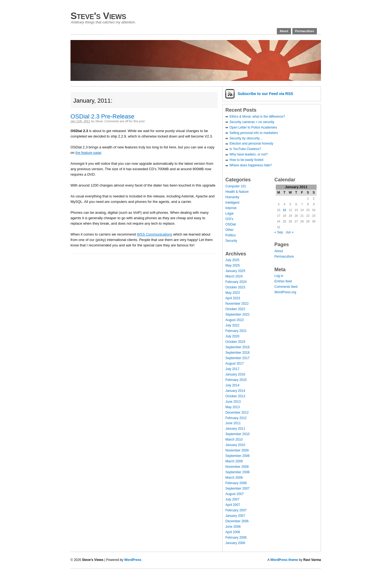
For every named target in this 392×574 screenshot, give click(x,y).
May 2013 (233, 407)
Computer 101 (236, 186)
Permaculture (305, 31)
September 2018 (238, 353)
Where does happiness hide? (251, 165)
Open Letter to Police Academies (253, 127)
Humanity (232, 197)
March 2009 (234, 461)
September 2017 (238, 358)
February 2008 (236, 483)
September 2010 (238, 434)
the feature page (88, 153)
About (284, 31)
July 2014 (232, 385)
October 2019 (235, 342)
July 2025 (232, 260)
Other (229, 230)
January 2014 (235, 391)
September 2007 (238, 488)
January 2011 (235, 429)
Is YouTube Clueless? (245, 149)
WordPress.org (285, 292)
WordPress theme (284, 560)
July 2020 (232, 336)
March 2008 (234, 478)
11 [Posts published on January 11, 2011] (284, 210)
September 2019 (238, 347)
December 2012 (237, 413)
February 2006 (236, 538)
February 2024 (236, 282)
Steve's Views (98, 16)
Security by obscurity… (246, 138)
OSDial (231, 224)
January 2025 (235, 271)
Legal (229, 213)
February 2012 (236, 418)
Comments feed (286, 287)
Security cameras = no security (252, 122)
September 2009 (238, 456)
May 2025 (233, 265)
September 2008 (238, 472)
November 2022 (237, 304)
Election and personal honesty (251, 143)
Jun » (290, 232)
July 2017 (232, 369)
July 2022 (232, 325)
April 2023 (233, 298)
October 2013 (235, 396)
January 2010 (235, 445)
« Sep (279, 232)
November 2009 (237, 450)
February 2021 (236, 331)
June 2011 (233, 423)
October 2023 (235, 287)
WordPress (133, 560)
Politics (231, 235)
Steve (99, 121)
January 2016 (235, 374)
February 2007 (236, 510)
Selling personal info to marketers (254, 133)
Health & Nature (237, 192)
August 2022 (235, 320)
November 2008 (237, 467)
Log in (279, 276)
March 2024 (234, 276)
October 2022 (235, 309)
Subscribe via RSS (265, 94)
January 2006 (235, 543)
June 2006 (233, 527)
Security (231, 241)
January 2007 (235, 516)
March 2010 (234, 439)
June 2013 (233, 402)
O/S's (229, 219)
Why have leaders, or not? (249, 154)
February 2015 (236, 380)
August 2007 (235, 494)
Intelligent (232, 203)
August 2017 (235, 364)
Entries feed (283, 281)
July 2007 (232, 499)
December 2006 (237, 521)
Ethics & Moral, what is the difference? (257, 117)
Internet (231, 208)
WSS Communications (154, 234)
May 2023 (233, 293)
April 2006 (233, 532)
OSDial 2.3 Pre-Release (102, 116)
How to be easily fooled (246, 160)
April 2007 (233, 505)
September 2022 (238, 315)
